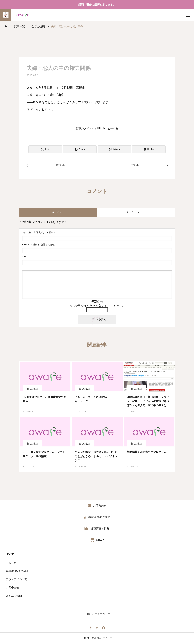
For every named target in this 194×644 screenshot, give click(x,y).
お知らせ (11, 563)
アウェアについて (16, 579)
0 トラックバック (136, 212)
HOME (10, 554)
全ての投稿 (32, 389)
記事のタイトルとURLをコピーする (97, 128)
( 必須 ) (38, 232)
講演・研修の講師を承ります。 (97, 5)
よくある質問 (14, 596)
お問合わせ (13, 588)
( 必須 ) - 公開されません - (40, 245)
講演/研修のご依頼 (17, 571)
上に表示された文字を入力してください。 (97, 306)
